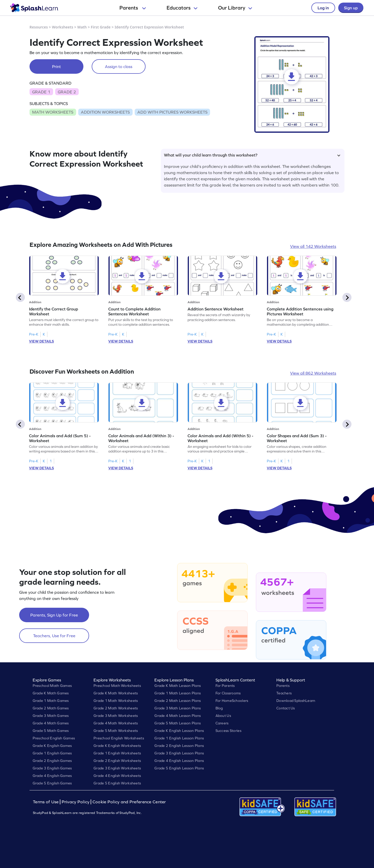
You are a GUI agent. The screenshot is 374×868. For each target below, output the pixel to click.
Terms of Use (46, 802)
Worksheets (63, 27)
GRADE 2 (67, 92)
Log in (323, 8)
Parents (133, 8)
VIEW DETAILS (41, 341)
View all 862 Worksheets (313, 373)
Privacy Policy (76, 802)
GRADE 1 (41, 92)
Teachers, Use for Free (54, 636)
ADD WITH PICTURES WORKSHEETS (172, 112)
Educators (182, 8)
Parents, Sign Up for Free (54, 615)
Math (82, 27)
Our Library (235, 8)
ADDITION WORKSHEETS (105, 112)
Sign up (351, 8)
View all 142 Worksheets (313, 246)
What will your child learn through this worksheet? (252, 155)
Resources (39, 27)
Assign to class (119, 66)
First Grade (101, 27)
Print (56, 66)
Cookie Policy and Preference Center (129, 802)
